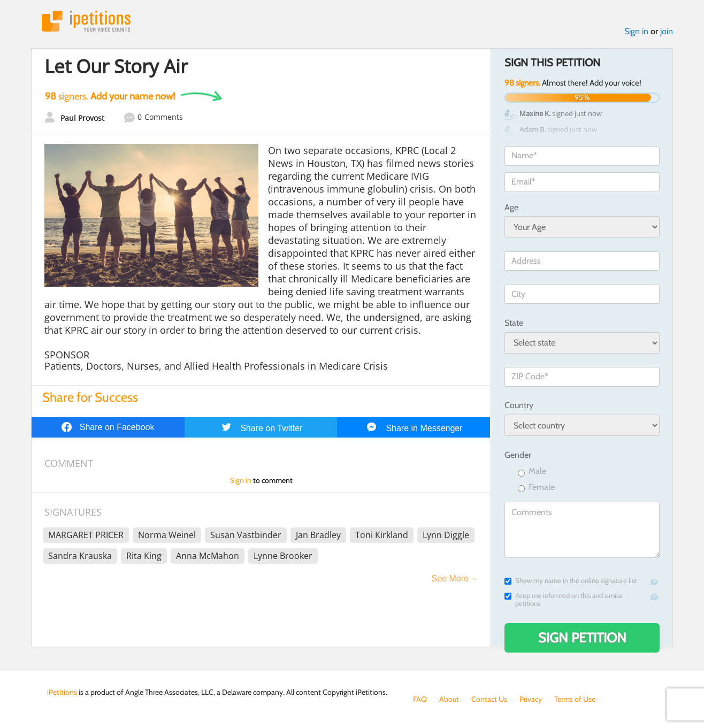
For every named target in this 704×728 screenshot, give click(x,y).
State (514, 323)
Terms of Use (575, 699)
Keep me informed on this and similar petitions (564, 600)
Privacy (531, 699)
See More (450, 578)
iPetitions (86, 21)
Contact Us (489, 699)
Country (519, 405)
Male (532, 472)
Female (536, 488)
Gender (518, 455)
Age (511, 207)
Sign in (636, 31)
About (449, 699)
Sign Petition (582, 638)
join (667, 31)
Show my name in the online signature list (571, 581)
